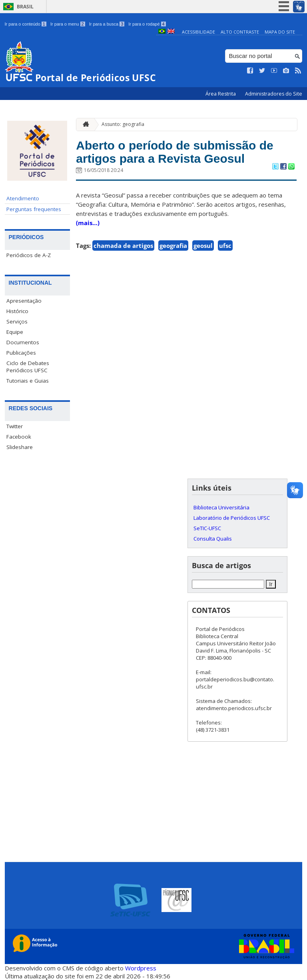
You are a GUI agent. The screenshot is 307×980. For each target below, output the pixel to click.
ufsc (225, 250)
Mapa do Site (280, 32)
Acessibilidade (198, 32)
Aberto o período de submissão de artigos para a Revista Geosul (184, 154)
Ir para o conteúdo (26, 24)
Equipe (15, 332)
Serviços (17, 321)
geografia (173, 250)
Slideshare (20, 447)
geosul (203, 250)
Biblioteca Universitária (221, 507)
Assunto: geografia (123, 124)
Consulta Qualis (213, 539)
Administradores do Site (274, 94)
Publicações (21, 353)
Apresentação (24, 301)
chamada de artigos (123, 250)
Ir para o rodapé (147, 24)
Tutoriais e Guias (28, 381)
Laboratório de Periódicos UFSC (232, 518)
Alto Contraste (240, 32)
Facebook (19, 437)
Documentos (23, 342)
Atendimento (23, 198)
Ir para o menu (68, 24)
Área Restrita (221, 94)
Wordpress (141, 968)
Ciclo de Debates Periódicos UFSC (28, 367)
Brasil (25, 7)
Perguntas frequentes (34, 209)
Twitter (15, 426)
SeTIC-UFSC (207, 528)
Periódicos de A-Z (29, 255)
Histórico (17, 311)
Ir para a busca (107, 24)
